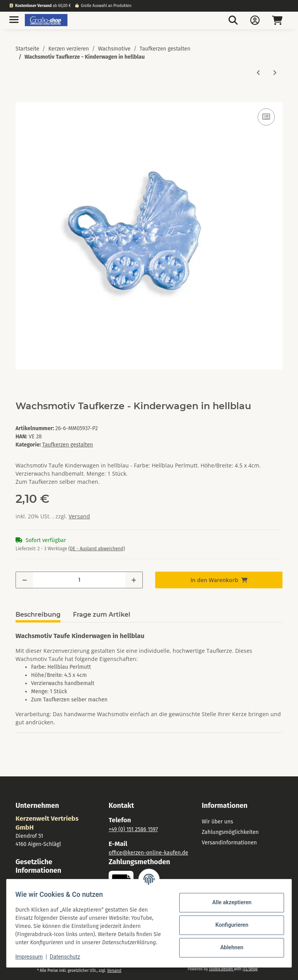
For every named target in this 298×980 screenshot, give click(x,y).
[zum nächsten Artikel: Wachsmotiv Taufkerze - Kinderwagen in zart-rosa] (275, 72)
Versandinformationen (229, 843)
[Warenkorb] (277, 20)
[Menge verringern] (25, 580)
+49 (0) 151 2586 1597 (133, 829)
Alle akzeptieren (228, 898)
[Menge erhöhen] (134, 580)
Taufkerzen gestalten (68, 445)
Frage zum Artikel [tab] (102, 615)
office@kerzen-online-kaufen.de (148, 853)
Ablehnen (228, 943)
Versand (79, 516)
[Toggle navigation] (14, 17)
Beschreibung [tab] (38, 615)
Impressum (33, 957)
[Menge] (79, 580)
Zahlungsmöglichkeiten (230, 832)
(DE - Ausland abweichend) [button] (97, 549)
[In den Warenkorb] (22, 98)
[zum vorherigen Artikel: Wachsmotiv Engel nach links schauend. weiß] (259, 72)
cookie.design (221, 969)
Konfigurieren (228, 921)
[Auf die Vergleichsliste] (266, 117)
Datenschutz (69, 957)
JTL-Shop (250, 969)
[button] (233, 20)
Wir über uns (217, 822)
